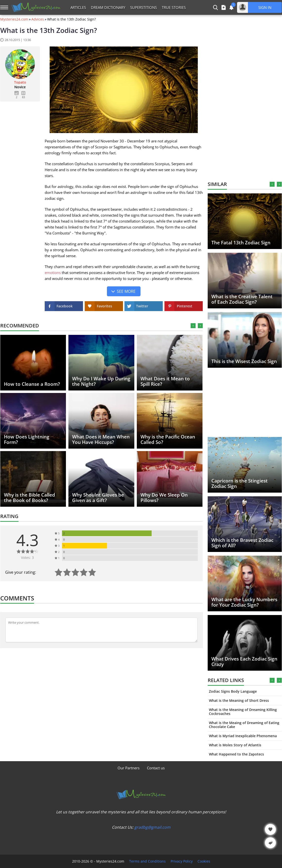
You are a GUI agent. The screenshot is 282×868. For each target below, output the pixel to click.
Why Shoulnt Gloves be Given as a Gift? (98, 498)
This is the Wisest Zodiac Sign (244, 361)
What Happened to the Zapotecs (236, 754)
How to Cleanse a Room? (32, 384)
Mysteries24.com (14, 19)
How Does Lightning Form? (27, 439)
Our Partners (129, 768)
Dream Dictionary (108, 7)
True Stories (174, 7)
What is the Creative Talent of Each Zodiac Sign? (242, 299)
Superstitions (143, 7)
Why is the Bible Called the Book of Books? (30, 498)
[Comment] (101, 630)
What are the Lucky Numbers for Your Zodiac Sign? (244, 602)
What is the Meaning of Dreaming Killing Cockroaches (243, 712)
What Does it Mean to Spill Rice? (165, 381)
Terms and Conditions (147, 861)
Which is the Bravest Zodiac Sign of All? (242, 543)
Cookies (204, 861)
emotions (53, 273)
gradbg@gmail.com (152, 827)
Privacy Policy (182, 861)
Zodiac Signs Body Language (233, 691)
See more (126, 291)
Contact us (156, 768)
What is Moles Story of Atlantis (235, 745)
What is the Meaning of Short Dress (239, 700)
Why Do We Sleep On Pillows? (164, 498)
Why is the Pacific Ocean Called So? (168, 439)
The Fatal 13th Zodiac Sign (241, 243)
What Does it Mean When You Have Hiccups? (101, 439)
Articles (78, 7)
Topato (20, 82)
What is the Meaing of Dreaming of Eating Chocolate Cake (244, 725)
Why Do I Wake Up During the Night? (101, 381)
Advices (38, 19)
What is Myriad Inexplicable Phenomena (243, 736)
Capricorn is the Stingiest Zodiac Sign (240, 483)
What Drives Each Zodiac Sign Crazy (244, 662)
